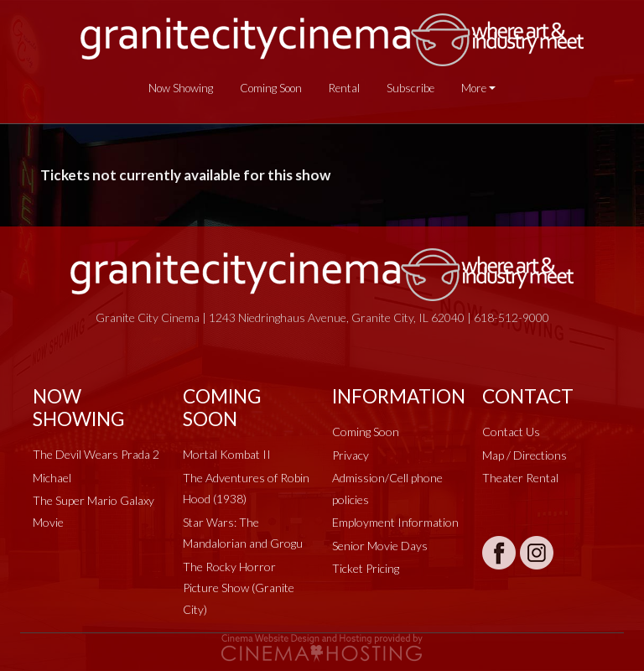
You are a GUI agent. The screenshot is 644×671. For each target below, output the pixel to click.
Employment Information (395, 522)
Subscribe (410, 88)
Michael (52, 478)
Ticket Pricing (366, 568)
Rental (344, 88)
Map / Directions (525, 455)
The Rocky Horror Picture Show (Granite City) (239, 588)
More (474, 88)
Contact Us (511, 432)
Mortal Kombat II (227, 454)
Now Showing (181, 88)
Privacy (351, 455)
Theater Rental (520, 478)
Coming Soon (271, 88)
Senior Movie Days (380, 546)
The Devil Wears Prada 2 (96, 454)
